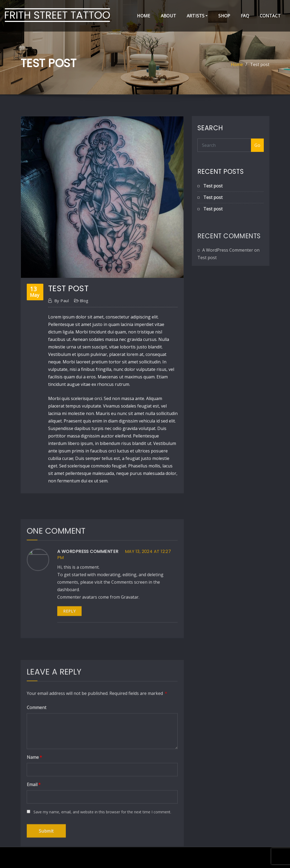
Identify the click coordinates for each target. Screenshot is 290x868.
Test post (260, 65)
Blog (84, 313)
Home (144, 16)
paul (62, 313)
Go (257, 146)
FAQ (245, 16)
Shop (224, 16)
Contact (270, 16)
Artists (197, 16)
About (168, 16)
